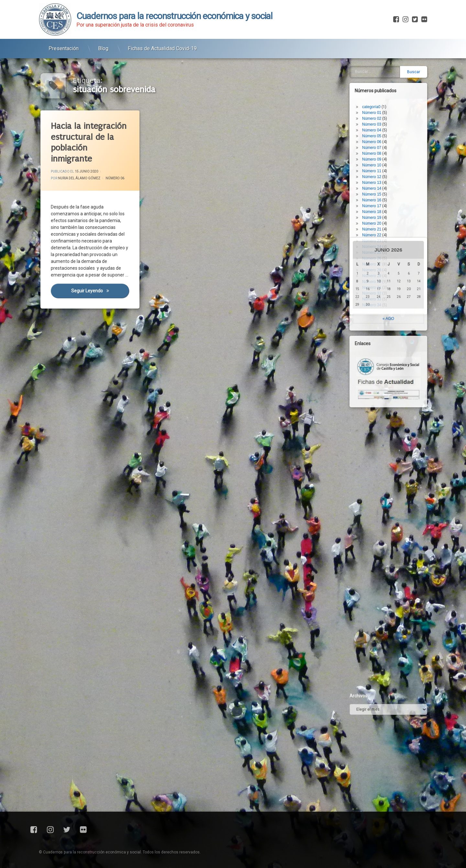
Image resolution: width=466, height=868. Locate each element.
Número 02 (376, 80)
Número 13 (376, 144)
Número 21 (376, 191)
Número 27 (376, 226)
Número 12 (376, 139)
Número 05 (376, 98)
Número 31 (376, 249)
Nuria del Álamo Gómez (79, 178)
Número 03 (376, 86)
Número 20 (376, 185)
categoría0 (376, 69)
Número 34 (376, 267)
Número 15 (376, 156)
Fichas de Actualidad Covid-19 (162, 45)
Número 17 (376, 168)
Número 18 (376, 174)
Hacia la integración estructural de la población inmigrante (89, 142)
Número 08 (376, 115)
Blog (103, 45)
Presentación (64, 45)
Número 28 (376, 232)
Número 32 (376, 255)
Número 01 (376, 74)
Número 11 (376, 133)
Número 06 (115, 178)
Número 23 (376, 203)
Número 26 (376, 220)
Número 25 (376, 214)
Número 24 (376, 209)
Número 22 (376, 197)
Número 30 (376, 243)
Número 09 (376, 121)
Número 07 (376, 109)
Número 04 (376, 92)
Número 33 (376, 261)
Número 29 (376, 238)
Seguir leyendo (100, 292)
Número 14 (376, 150)
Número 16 (376, 162)
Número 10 (376, 127)
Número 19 (376, 179)
